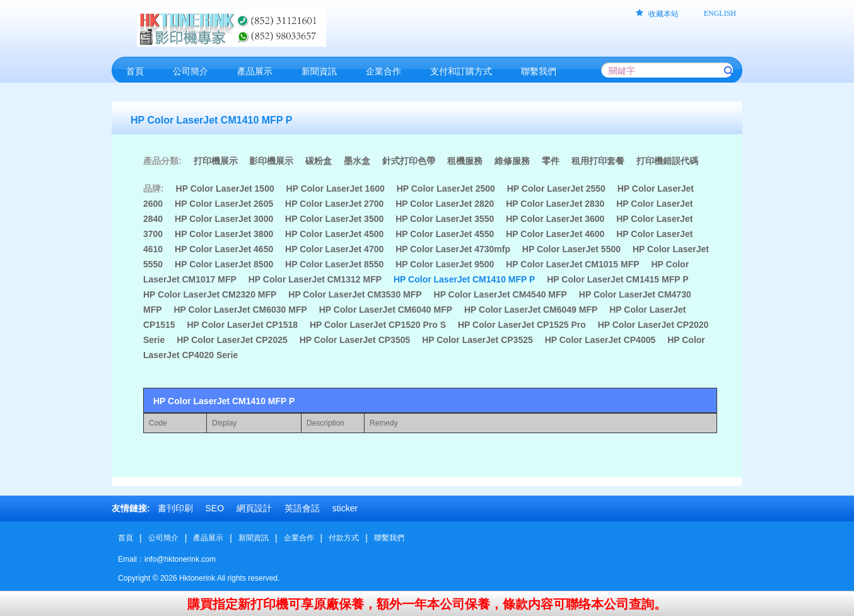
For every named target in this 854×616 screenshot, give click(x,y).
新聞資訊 (254, 538)
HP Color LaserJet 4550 (445, 234)
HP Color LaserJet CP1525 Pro (522, 325)
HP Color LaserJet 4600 (555, 234)
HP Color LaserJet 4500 (334, 234)
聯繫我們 (389, 538)
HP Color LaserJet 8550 (334, 264)
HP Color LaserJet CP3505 (355, 340)
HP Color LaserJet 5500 (571, 249)
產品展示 (208, 538)
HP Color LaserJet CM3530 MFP (355, 294)
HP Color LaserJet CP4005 (600, 340)
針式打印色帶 (409, 161)
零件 (551, 161)
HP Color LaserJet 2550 (556, 189)
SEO (214, 508)
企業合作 (299, 538)
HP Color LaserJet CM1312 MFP (315, 279)
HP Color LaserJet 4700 (334, 249)
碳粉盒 (319, 161)
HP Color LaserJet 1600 (336, 189)
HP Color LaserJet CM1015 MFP (572, 264)
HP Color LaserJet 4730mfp (453, 249)
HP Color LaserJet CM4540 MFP (500, 294)
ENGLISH (720, 13)
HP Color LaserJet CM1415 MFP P (617, 279)
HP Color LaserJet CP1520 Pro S (378, 325)
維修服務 (512, 161)
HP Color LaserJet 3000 (224, 219)
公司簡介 (163, 538)
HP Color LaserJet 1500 (225, 189)
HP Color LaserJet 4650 (224, 249)
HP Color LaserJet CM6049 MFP (531, 310)
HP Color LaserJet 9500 (445, 264)
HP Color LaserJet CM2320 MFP (210, 294)
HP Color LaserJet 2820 (445, 204)
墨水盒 (357, 161)
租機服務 (465, 161)
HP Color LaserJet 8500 (224, 264)
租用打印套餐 (598, 161)
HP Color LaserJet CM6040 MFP (386, 310)
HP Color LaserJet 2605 (224, 204)
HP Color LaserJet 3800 (224, 234)
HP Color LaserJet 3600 (555, 219)
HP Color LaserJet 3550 (445, 219)
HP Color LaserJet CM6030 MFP (240, 310)
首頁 (126, 538)
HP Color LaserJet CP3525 (477, 340)
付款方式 (344, 538)
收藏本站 (664, 14)
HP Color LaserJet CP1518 (242, 325)
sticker (345, 508)
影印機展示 (271, 161)
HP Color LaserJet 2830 (555, 204)
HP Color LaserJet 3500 (334, 219)
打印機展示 (216, 161)
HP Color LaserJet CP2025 (232, 340)
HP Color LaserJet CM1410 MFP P (464, 279)
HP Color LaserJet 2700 (334, 204)
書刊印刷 (175, 508)
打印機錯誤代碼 (667, 161)
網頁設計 (254, 508)
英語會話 (302, 508)
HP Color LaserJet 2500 (446, 189)
